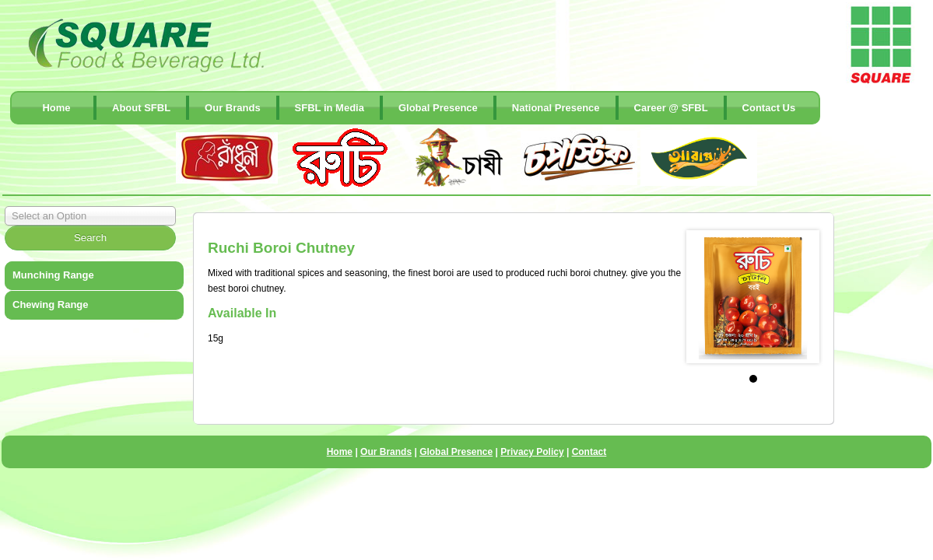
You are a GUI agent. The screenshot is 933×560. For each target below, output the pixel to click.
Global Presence (438, 108)
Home (56, 108)
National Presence (556, 108)
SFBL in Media (330, 108)
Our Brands (233, 108)
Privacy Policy (532, 452)
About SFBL (141, 108)
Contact (589, 452)
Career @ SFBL (671, 108)
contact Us (769, 108)
